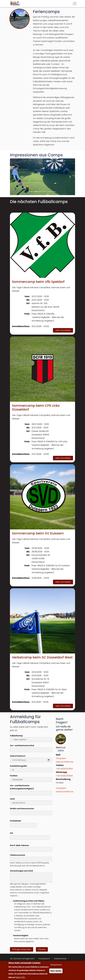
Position (14, 776)
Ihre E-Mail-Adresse (19, 845)
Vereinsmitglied (21, 936)
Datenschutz (60, 959)
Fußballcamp (16, 736)
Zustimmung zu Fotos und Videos (29, 901)
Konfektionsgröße (19, 766)
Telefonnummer (18, 855)
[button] (15, 177)
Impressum (44, 959)
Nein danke (56, 971)
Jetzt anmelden (63, 330)
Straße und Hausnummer (22, 809)
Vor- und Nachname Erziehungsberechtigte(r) (22, 787)
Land (12, 799)
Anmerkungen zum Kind (21, 871)
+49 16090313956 (64, 769)
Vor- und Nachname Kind (22, 746)
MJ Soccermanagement (22, 959)
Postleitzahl (15, 821)
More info (20, 977)
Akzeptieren (56, 965)
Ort (11, 833)
